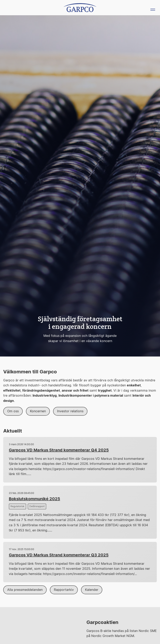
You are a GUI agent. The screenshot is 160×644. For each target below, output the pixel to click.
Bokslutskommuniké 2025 (34, 499)
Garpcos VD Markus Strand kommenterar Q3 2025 (59, 555)
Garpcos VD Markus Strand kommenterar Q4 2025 (59, 450)
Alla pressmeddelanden (25, 590)
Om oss (13, 411)
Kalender (92, 590)
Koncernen (38, 411)
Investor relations (70, 411)
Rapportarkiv (64, 590)
